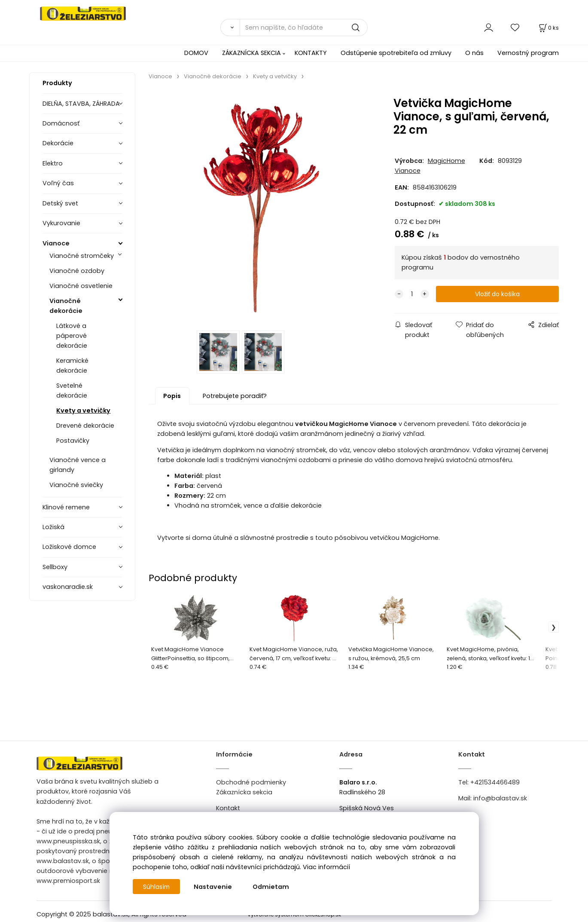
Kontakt (228, 810)
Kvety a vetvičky (83, 410)
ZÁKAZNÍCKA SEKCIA (251, 53)
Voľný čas (58, 183)
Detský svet (60, 203)
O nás (474, 53)
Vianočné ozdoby (77, 271)
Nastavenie (215, 887)
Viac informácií (326, 867)
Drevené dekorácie (85, 426)
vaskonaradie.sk (68, 587)
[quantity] (412, 294)
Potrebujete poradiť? (235, 398)
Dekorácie (58, 143)
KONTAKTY (311, 53)
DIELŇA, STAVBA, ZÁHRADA (81, 104)
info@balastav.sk (500, 800)
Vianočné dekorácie (66, 306)
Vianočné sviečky (76, 485)
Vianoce (56, 243)
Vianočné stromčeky (82, 256)
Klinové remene (66, 507)
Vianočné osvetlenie (81, 286)
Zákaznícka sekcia (244, 794)
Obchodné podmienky (251, 784)
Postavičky (73, 441)
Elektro (53, 163)
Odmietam (273, 887)
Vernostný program (528, 53)
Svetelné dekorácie (72, 391)
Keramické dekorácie (72, 366)
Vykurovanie (61, 223)
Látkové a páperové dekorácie (72, 336)
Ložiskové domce (69, 547)
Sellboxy (55, 567)
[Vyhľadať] (230, 28)
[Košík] (548, 28)
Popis (172, 398)
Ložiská (53, 527)
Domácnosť (61, 123)
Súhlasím (157, 887)
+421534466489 (495, 784)
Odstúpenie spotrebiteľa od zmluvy (396, 53)
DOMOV (196, 53)
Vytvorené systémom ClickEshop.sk (294, 917)
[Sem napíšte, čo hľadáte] (304, 28)
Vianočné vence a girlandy (78, 465)
